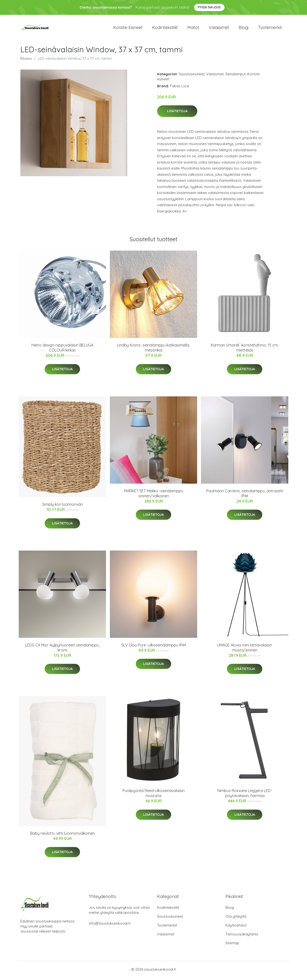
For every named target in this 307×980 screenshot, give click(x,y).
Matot (193, 29)
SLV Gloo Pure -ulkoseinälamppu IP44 (154, 647)
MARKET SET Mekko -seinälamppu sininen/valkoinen (154, 496)
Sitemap (232, 945)
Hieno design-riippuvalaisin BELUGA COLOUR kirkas (62, 350)
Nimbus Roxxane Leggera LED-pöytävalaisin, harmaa (245, 796)
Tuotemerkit (270, 29)
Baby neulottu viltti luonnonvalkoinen (62, 836)
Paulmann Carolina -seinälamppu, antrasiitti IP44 (245, 496)
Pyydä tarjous (209, 7)
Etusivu (26, 61)
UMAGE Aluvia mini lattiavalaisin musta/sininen (245, 650)
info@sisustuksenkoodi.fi (110, 926)
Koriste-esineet (128, 29)
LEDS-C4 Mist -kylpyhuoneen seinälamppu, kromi (62, 650)
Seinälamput (235, 76)
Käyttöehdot (236, 928)
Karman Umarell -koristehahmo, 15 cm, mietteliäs (245, 350)
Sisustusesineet (192, 76)
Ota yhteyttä (236, 919)
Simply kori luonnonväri (62, 507)
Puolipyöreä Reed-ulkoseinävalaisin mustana (154, 796)
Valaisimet (219, 29)
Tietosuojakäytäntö (242, 936)
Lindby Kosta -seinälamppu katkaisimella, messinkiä (153, 350)
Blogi (244, 29)
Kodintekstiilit (165, 29)
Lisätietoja (177, 114)
